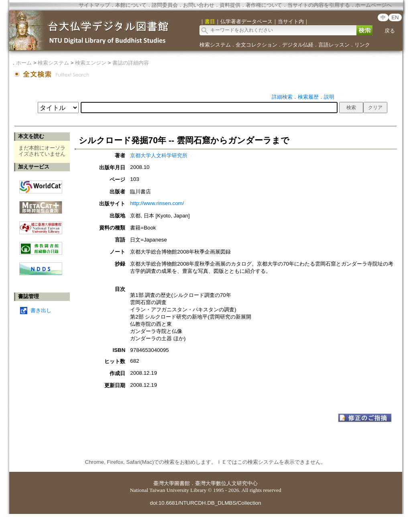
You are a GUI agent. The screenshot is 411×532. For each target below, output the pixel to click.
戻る (390, 31)
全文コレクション (256, 45)
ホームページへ (373, 5)
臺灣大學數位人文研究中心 (226, 483)
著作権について (264, 5)
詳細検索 (282, 97)
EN (395, 17)
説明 (329, 97)
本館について (131, 5)
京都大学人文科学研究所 (159, 155)
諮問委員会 (165, 5)
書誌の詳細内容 (131, 63)
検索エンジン (91, 63)
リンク (362, 45)
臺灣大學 (164, 483)
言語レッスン (334, 45)
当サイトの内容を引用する (319, 5)
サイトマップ (94, 5)
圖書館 (182, 483)
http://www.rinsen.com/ (157, 203)
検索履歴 (308, 97)
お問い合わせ (199, 5)
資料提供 (230, 5)
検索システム (215, 45)
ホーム (24, 63)
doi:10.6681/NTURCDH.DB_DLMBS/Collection (205, 503)
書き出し (41, 310)
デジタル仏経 (298, 45)
